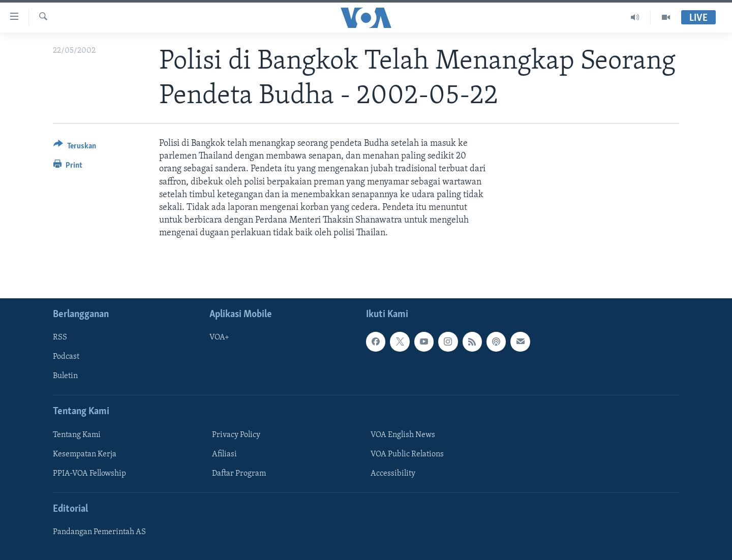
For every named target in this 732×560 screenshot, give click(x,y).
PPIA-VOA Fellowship (89, 473)
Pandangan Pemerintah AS (99, 532)
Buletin (65, 376)
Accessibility (393, 473)
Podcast (66, 357)
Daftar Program (239, 473)
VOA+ (219, 337)
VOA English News (403, 434)
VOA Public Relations (407, 454)
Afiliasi (224, 454)
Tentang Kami (77, 434)
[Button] (75, 148)
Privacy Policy (236, 434)
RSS (60, 337)
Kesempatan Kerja (85, 454)
